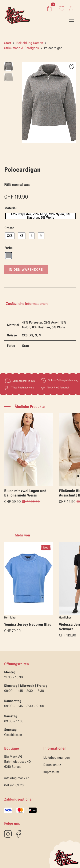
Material (11, 208)
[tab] (27, 304)
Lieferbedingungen (57, 757)
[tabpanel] (40, 335)
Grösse (9, 228)
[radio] (40, 216)
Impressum (51, 772)
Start (8, 43)
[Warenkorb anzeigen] (49, 9)
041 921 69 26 (14, 785)
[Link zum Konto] (62, 9)
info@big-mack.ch (17, 778)
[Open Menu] (72, 21)
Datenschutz (52, 765)
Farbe (9, 248)
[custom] (8, 834)
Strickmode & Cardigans (21, 48)
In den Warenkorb (26, 269)
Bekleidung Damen (30, 43)
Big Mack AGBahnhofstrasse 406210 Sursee (17, 761)
